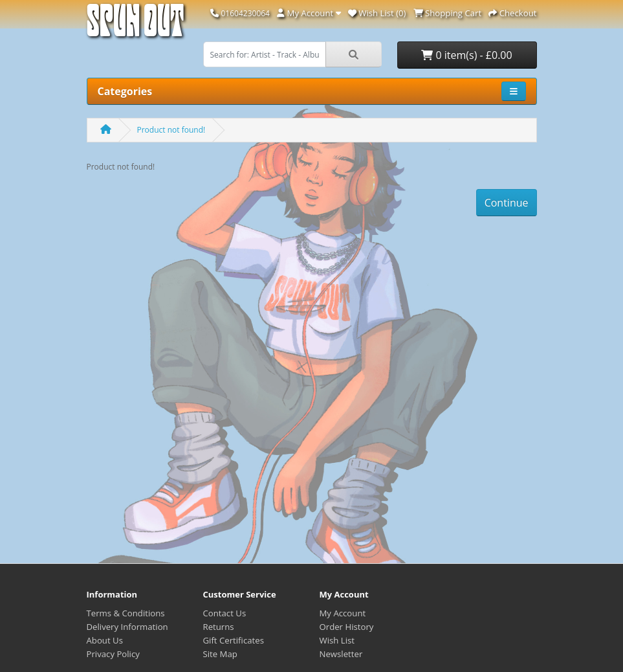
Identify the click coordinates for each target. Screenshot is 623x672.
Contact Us (225, 613)
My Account (343, 613)
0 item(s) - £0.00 (466, 55)
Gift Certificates (234, 640)
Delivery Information (127, 627)
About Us (105, 640)
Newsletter (341, 654)
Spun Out (135, 26)
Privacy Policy (113, 654)
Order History (347, 627)
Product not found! (171, 130)
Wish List (337, 640)
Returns (219, 627)
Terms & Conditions (126, 613)
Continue (507, 203)
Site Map (220, 654)
